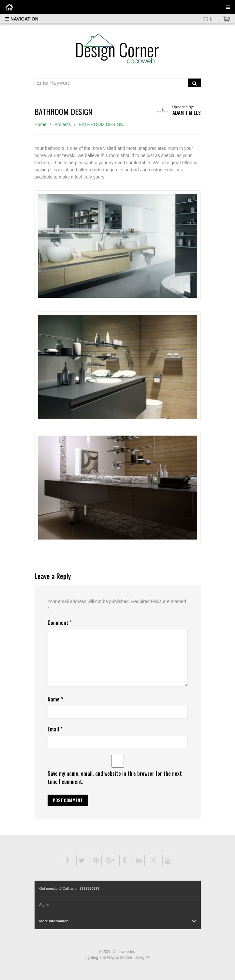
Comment (60, 623)
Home (41, 124)
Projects (63, 124)
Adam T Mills (187, 112)
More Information (54, 921)
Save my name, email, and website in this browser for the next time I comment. (115, 778)
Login (207, 19)
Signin (44, 905)
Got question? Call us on (70, 888)
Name (55, 699)
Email (55, 729)
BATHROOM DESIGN (101, 124)
